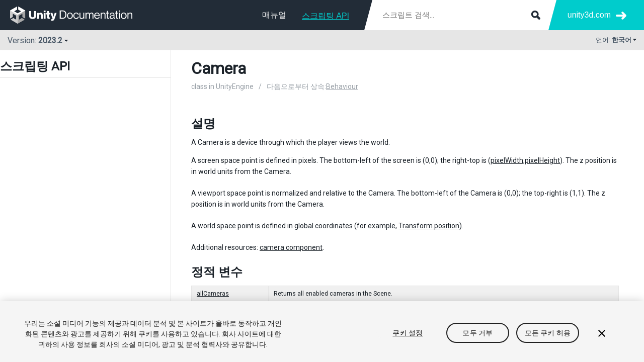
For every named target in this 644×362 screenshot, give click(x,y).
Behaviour (342, 86)
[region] (322, 332)
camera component (291, 247)
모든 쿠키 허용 (548, 333)
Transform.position (429, 226)
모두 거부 (477, 333)
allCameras (213, 294)
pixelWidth (507, 160)
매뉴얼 (274, 15)
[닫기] (602, 333)
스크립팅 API (326, 16)
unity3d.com (589, 15)
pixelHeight (542, 160)
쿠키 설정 (408, 333)
